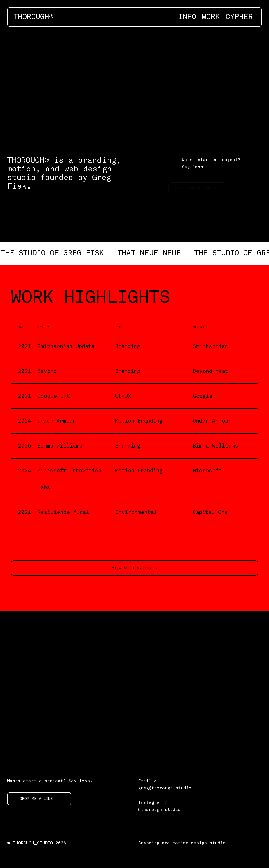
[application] (134, 86)
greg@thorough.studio (165, 788)
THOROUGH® (33, 17)
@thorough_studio (159, 809)
